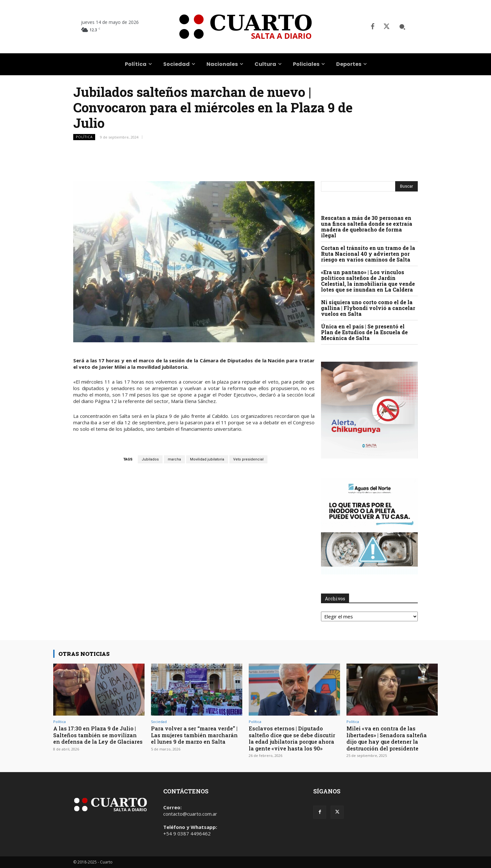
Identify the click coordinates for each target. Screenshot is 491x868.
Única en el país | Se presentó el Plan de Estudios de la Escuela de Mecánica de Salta (364, 332)
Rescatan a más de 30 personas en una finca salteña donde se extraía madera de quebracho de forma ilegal (367, 227)
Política (84, 137)
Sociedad (159, 722)
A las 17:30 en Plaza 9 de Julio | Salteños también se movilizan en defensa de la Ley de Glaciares (97, 738)
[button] (402, 27)
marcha (174, 459)
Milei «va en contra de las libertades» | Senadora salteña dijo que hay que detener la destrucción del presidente (388, 738)
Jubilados (150, 459)
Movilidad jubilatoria (207, 459)
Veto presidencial (248, 459)
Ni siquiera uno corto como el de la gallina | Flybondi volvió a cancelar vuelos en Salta (368, 308)
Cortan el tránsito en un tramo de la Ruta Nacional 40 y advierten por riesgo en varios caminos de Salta (368, 254)
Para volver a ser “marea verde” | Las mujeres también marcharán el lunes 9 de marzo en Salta (197, 735)
